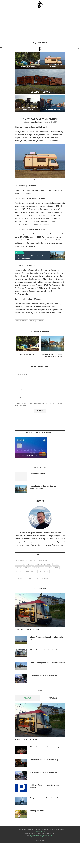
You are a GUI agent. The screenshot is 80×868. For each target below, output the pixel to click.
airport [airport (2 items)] (33, 561)
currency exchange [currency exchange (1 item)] (43, 564)
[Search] (79, 48)
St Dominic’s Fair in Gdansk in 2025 (43, 675)
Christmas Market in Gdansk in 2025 (44, 760)
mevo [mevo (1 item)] (56, 568)
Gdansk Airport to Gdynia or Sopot (43, 650)
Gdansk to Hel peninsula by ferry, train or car (47, 663)
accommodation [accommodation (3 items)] (21, 561)
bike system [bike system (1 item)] (20, 564)
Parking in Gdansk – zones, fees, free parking (44, 786)
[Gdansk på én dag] (53, 103)
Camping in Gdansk (27, 66)
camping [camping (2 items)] (30, 564)
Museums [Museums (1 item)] (19, 571)
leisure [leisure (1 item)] (49, 568)
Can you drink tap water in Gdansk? (44, 798)
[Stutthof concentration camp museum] (27, 103)
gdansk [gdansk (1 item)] (27, 568)
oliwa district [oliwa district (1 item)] (30, 571)
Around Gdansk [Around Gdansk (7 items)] (44, 561)
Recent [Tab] (27, 698)
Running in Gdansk (37, 811)
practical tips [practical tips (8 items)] (43, 571)
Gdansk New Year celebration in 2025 (44, 747)
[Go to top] (40, 840)
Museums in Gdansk (40, 92)
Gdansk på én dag (53, 109)
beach (32, 321)
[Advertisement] (40, 25)
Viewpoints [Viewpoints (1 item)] (20, 579)
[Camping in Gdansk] (27, 60)
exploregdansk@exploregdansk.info (42, 836)
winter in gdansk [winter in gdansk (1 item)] (42, 579)
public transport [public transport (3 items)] (22, 575)
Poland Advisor (57, 545)
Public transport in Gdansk (27, 630)
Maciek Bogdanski (36, 122)
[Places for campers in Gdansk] (53, 60)
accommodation (21, 321)
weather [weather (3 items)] (30, 579)
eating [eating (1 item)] (56, 564)
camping (40, 321)
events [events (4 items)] (19, 568)
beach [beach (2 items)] (55, 561)
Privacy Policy (40, 832)
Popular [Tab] (53, 698)
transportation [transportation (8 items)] (48, 575)
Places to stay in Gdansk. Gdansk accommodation (43, 487)
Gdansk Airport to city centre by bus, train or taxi (47, 638)
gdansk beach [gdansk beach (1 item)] (38, 568)
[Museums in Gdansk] (40, 82)
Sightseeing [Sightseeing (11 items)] (35, 575)
